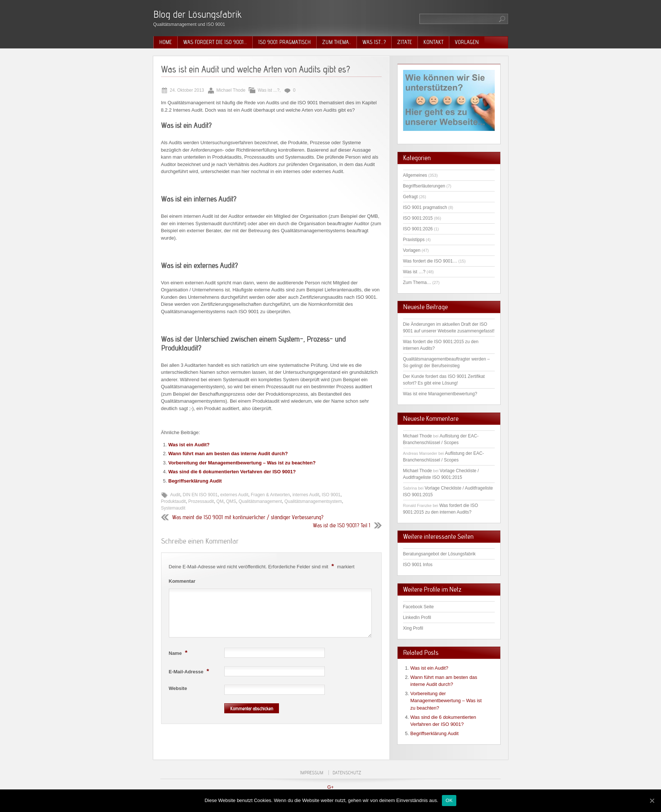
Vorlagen (467, 42)
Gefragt (410, 197)
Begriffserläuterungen (424, 186)
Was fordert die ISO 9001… (215, 42)
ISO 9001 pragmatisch (284, 42)
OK (449, 800)
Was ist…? (374, 42)
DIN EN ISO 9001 (200, 495)
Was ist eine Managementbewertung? (440, 394)
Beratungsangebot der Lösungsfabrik (439, 554)
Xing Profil (413, 628)
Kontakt (433, 42)
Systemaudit (173, 508)
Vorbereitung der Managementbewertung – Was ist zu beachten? (242, 463)
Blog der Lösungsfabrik (197, 14)
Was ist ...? (268, 90)
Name (179, 653)
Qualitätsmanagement (260, 501)
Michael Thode (418, 436)
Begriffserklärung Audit (195, 481)
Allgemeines (415, 175)
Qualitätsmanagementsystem (313, 501)
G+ (331, 787)
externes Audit (234, 495)
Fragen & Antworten (270, 495)
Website (178, 688)
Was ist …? (414, 272)
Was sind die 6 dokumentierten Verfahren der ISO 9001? (232, 472)
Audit (175, 495)
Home (166, 42)
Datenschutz (347, 773)
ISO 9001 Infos (418, 565)
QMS (231, 501)
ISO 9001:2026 (418, 229)
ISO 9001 (331, 495)
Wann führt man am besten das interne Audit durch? (228, 454)
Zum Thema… (417, 282)
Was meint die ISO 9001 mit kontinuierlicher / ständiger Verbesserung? (248, 517)
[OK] (652, 801)
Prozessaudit (201, 501)
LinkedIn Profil (417, 618)
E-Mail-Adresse (190, 671)
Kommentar (182, 581)
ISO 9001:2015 (418, 218)
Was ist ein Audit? (189, 445)
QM (220, 501)
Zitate (405, 42)
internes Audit (306, 495)
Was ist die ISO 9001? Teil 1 (342, 525)
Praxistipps (414, 240)
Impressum (312, 773)
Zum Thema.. (337, 42)
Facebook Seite (418, 607)
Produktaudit (173, 501)
